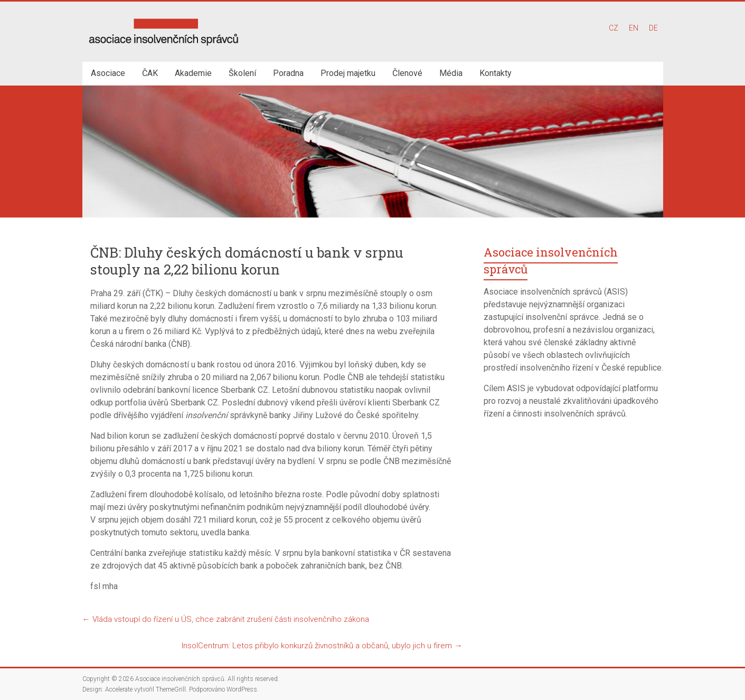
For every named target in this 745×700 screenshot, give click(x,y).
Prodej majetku (348, 73)
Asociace (108, 73)
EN (634, 28)
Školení (242, 73)
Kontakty (496, 73)
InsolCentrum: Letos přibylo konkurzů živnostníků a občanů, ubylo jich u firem (322, 646)
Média (451, 73)
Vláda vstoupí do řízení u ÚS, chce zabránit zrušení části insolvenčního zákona (226, 619)
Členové (407, 73)
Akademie (193, 73)
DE (653, 28)
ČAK (150, 73)
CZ (614, 28)
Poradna (288, 73)
